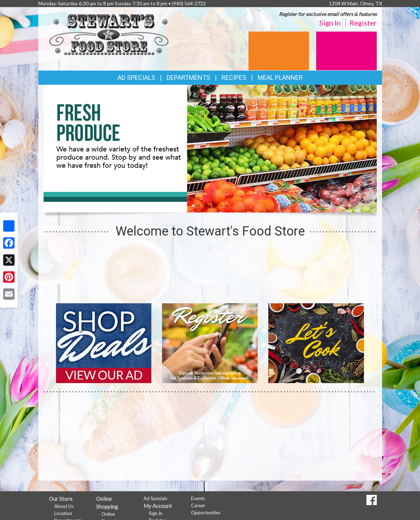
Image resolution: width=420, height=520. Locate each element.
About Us (64, 506)
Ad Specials (136, 78)
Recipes (234, 78)
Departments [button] (188, 78)
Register (363, 23)
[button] (193, 206)
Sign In (330, 23)
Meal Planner (280, 78)
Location (63, 513)
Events (198, 498)
